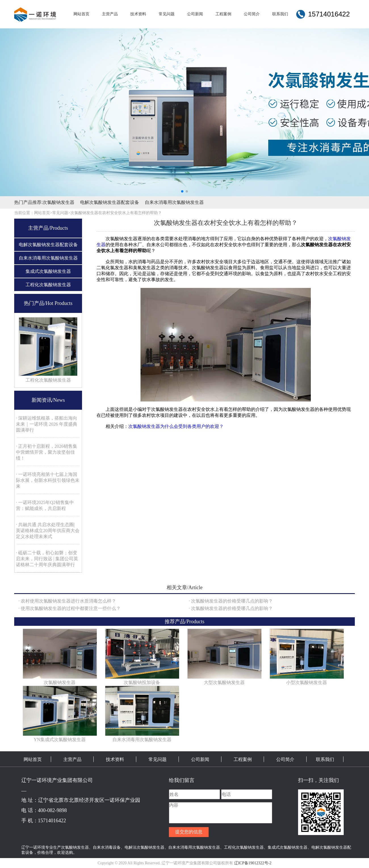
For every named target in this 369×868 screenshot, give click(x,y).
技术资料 (115, 759)
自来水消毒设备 (107, 847)
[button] (182, 191)
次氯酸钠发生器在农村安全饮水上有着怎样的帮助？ (116, 213)
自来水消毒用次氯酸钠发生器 (174, 202)
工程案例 (243, 759)
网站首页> (43, 213)
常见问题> (61, 213)
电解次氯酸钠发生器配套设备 (110, 202)
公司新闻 (200, 759)
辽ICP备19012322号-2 (253, 863)
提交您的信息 (189, 832)
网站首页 (33, 759)
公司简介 (285, 759)
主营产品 (72, 759)
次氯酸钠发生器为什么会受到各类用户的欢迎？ (176, 426)
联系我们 (325, 759)
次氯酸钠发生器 (58, 202)
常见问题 (158, 759)
